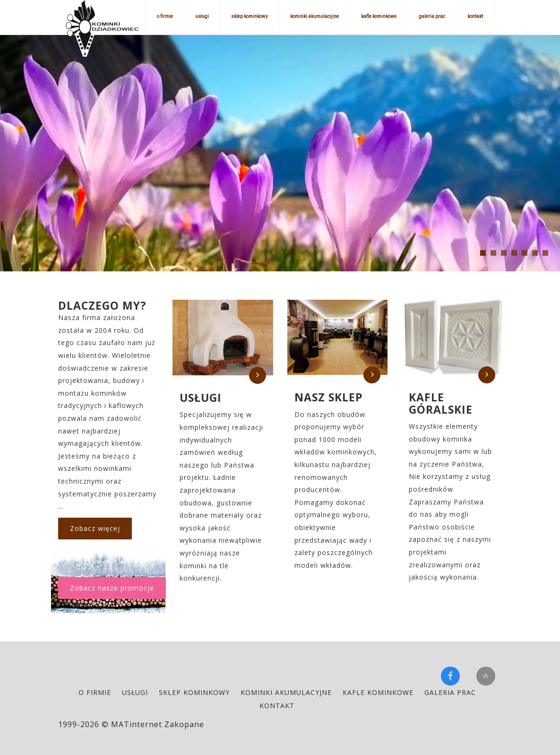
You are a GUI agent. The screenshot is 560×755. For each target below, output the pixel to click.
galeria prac (432, 16)
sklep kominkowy (250, 16)
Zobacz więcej (95, 528)
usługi (202, 16)
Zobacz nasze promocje (112, 588)
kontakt (475, 16)
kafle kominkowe (379, 16)
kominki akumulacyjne (314, 16)
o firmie (165, 16)
